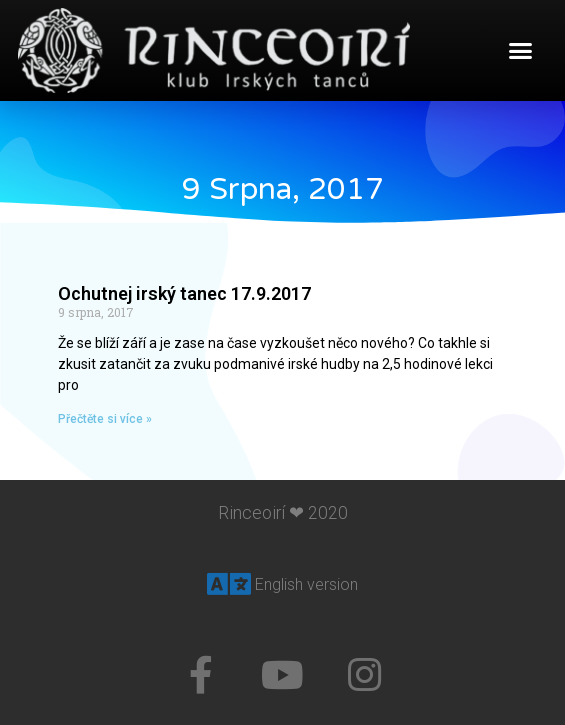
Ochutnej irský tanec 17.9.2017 (184, 293)
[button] (521, 51)
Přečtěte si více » (105, 419)
